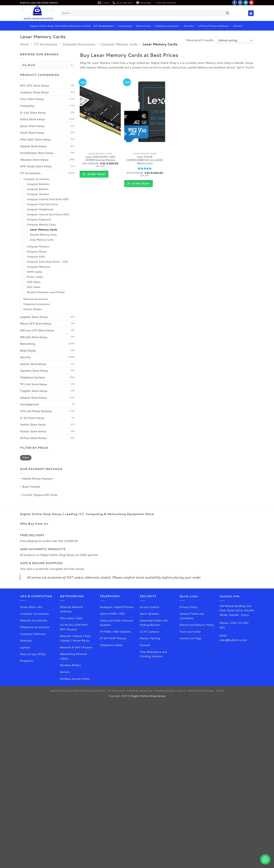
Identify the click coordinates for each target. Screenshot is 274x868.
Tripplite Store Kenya (34, 391)
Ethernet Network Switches (71, 609)
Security (190, 26)
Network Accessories (36, 299)
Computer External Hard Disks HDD (48, 199)
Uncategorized (29, 404)
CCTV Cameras (149, 632)
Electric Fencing (150, 638)
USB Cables (34, 282)
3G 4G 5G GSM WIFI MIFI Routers (74, 627)
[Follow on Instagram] (240, 3)
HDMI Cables (34, 272)
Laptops (25, 647)
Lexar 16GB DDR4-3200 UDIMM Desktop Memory (100, 159)
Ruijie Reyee (28, 350)
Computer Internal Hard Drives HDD (48, 214)
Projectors (27, 661)
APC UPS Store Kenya (34, 85)
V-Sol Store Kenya (32, 418)
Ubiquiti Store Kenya (33, 398)
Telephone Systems (168, 26)
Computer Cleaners (38, 194)
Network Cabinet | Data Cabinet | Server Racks (75, 638)
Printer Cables (35, 277)
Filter (26, 458)
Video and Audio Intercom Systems (117, 623)
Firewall (145, 645)
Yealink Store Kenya (33, 424)
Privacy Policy (188, 607)
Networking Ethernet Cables (73, 656)
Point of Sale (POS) (33, 654)
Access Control (149, 607)
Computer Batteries (38, 184)
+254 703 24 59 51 (166, 3)
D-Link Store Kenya (33, 112)
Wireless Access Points (75, 679)
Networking (144, 26)
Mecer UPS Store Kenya (36, 323)
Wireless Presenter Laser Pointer (46, 292)
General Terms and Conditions (192, 616)
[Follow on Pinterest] (251, 3)
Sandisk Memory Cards (43, 235)
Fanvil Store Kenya (32, 133)
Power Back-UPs (31, 607)
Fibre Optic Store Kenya (35, 139)
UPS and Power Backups (215, 26)
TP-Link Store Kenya (33, 384)
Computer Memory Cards (119, 44)
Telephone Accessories (37, 304)
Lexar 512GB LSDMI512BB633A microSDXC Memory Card (145, 160)
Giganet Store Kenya (33, 146)
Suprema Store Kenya (34, 371)
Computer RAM (36, 257)
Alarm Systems (149, 614)
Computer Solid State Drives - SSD (47, 262)
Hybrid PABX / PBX (112, 614)
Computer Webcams (38, 267)
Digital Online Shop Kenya (57, 555)
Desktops (26, 640)
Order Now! (96, 174)
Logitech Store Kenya (34, 317)
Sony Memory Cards (42, 240)
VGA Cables (34, 287)
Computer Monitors (38, 246)
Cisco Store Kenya (32, 99)
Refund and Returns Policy (197, 625)
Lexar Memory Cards (44, 230)
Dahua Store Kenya (32, 119)
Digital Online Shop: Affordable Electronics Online (60, 26)
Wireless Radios (70, 665)
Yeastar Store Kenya (33, 431)
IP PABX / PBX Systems (115, 632)
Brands (239, 26)
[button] (251, 13)
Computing (125, 26)
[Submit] (227, 13)
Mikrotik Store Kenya (34, 337)
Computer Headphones (40, 209)
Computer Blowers (37, 189)
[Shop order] (235, 40)
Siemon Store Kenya (33, 364)
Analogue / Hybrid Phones (117, 607)
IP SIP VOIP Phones (113, 638)
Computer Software (33, 634)
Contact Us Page (190, 638)
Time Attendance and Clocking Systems (154, 654)
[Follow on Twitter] (246, 3)
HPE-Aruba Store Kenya (36, 166)
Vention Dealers (33, 309)
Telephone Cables (111, 645)
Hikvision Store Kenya (34, 160)
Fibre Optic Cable (71, 618)
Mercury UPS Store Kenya (37, 330)
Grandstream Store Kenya (37, 153)
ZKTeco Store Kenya (33, 438)
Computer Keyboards (39, 219)
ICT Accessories (104, 26)
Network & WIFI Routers (76, 647)
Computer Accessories (79, 44)
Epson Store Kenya (32, 126)
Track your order (190, 632)
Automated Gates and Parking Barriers (154, 623)
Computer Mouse (37, 252)
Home (24, 44)
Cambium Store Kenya (34, 92)
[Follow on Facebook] (235, 3)
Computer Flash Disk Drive (42, 204)
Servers (65, 672)
